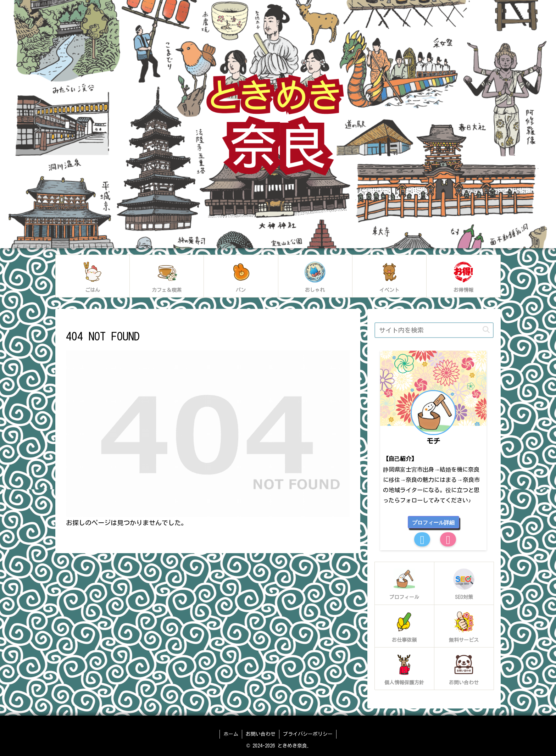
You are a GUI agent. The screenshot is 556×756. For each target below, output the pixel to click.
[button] (486, 330)
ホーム (231, 734)
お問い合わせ (261, 734)
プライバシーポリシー (308, 734)
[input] (434, 330)
